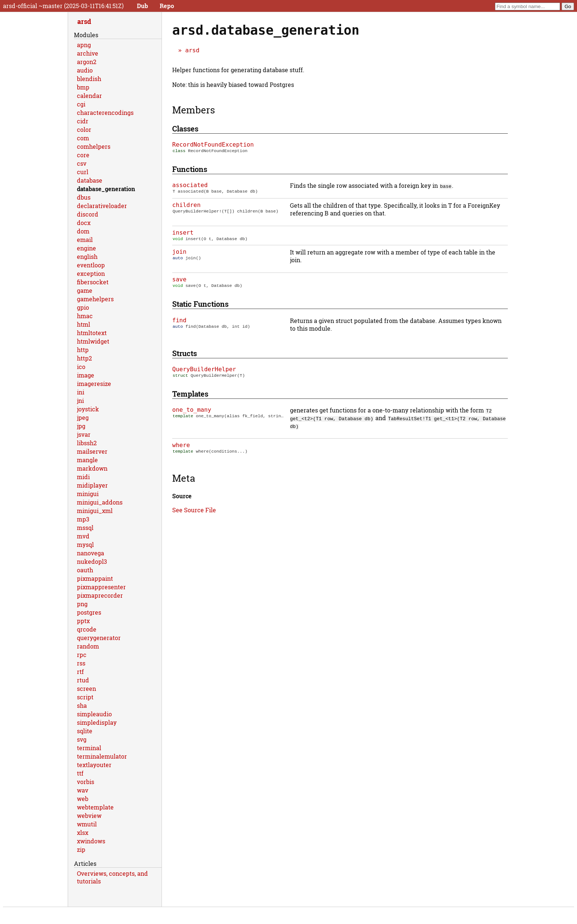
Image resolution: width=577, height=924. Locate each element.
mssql (85, 528)
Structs (185, 355)
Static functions (200, 306)
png (82, 604)
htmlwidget (93, 341)
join (179, 253)
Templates (190, 397)
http (83, 350)
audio (85, 70)
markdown (92, 468)
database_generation (106, 189)
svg (82, 739)
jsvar (84, 434)
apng (84, 45)
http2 (84, 358)
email (85, 240)
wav (83, 790)
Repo (167, 6)
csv (82, 163)
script (85, 697)
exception (91, 273)
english (87, 257)
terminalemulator (102, 756)
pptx (83, 621)
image (86, 375)
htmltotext (92, 333)
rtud (83, 680)
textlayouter (94, 765)
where (181, 448)
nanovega (91, 553)
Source (182, 500)
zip (81, 849)
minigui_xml (95, 511)
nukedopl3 (92, 561)
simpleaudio (94, 714)
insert (183, 233)
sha (82, 705)
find (179, 322)
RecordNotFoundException (213, 145)
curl (83, 172)
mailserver (92, 451)
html (84, 324)
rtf (80, 672)
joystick (88, 409)
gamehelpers (95, 299)
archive (88, 53)
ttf (80, 773)
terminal (89, 748)
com (83, 138)
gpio (83, 307)
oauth (85, 570)
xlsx (83, 832)
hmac (85, 316)
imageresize (94, 384)
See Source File (194, 514)
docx (84, 223)
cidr (83, 121)
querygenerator (99, 638)
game (85, 290)
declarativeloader (102, 206)
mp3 (83, 519)
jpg (81, 426)
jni (80, 400)
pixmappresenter (101, 587)
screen (86, 688)
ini (81, 392)
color (84, 129)
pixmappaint (95, 578)
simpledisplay (97, 722)
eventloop (91, 265)
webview (89, 816)
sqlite (85, 731)
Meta (184, 482)
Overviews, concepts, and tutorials (112, 877)
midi (83, 477)
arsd (192, 50)
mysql (85, 544)
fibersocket (93, 282)
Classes (185, 129)
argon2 (87, 62)
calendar (89, 96)
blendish (89, 79)
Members (194, 110)
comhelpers (94, 146)
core (83, 155)
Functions (190, 170)
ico (81, 367)
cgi (81, 104)
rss (81, 663)
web (83, 799)
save (179, 281)
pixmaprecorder (100, 595)
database (90, 180)
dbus (84, 197)
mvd (83, 536)
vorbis (86, 782)
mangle (87, 460)
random (88, 646)
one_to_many (192, 413)
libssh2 (87, 443)
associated (190, 186)
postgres (89, 612)
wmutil (87, 824)
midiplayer (92, 485)
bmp (83, 87)
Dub (142, 6)
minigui (88, 494)
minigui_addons (100, 502)
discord (88, 214)
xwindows (91, 841)
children (186, 206)
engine (86, 248)
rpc (82, 655)
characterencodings (105, 113)
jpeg (83, 417)
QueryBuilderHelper (204, 371)
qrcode (87, 629)
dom (83, 231)
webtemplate (95, 807)
